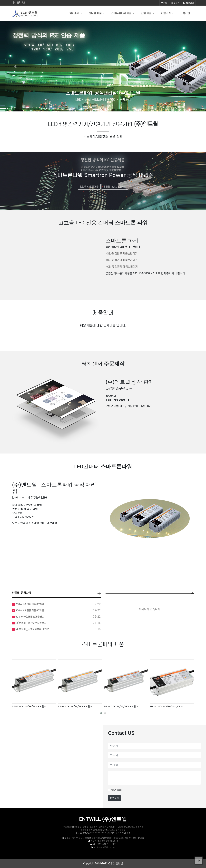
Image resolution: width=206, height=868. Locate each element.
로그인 (175, 3)
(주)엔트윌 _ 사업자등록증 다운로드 (32, 629)
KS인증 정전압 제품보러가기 (122, 260)
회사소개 (75, 13)
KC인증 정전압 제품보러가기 (122, 267)
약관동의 (117, 790)
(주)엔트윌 (67, 827)
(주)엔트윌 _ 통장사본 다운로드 (30, 623)
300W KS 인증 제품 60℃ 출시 (31, 611)
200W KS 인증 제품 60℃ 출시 (31, 604)
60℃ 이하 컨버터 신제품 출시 (30, 617)
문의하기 (114, 798)
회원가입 (188, 3)
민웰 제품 (147, 13)
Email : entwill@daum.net (104, 847)
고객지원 (185, 13)
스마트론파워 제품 (122, 13)
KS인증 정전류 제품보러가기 (122, 254)
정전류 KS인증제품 (89, 187)
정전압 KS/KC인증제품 (115, 187)
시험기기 (166, 13)
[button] (15, 66)
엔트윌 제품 (95, 13)
